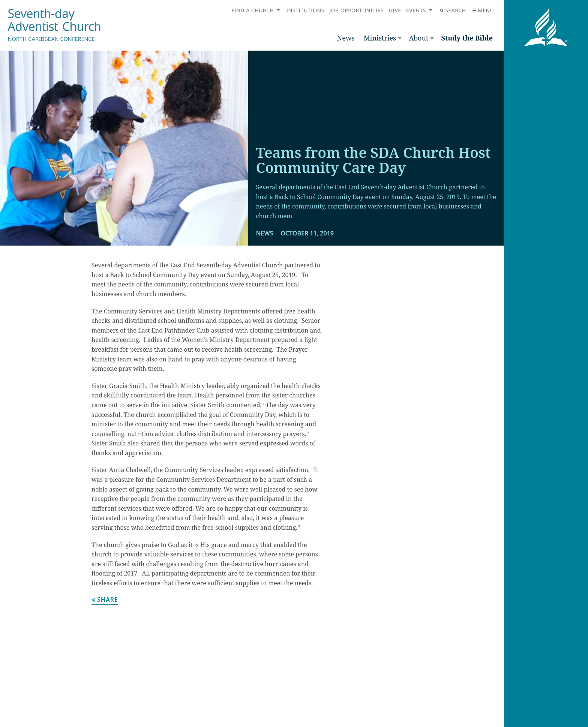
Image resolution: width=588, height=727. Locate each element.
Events (416, 10)
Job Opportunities (356, 10)
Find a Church (253, 10)
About (418, 38)
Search (453, 10)
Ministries (380, 38)
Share (105, 600)
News (346, 38)
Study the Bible (467, 38)
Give (395, 10)
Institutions (305, 10)
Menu (483, 10)
